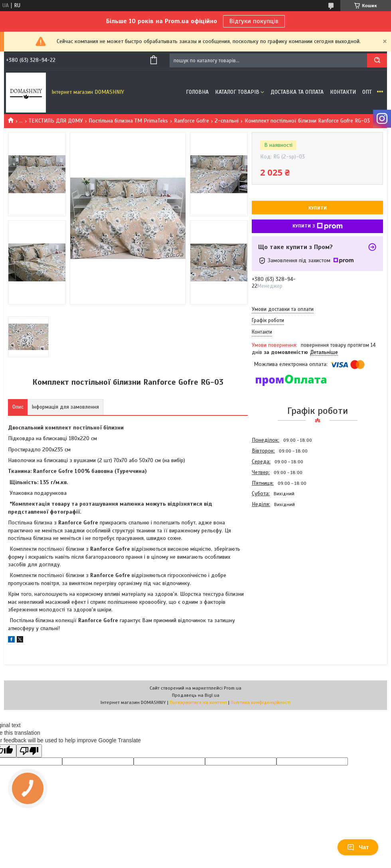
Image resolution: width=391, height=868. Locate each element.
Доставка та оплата (297, 92)
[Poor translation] (29, 751)
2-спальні (227, 121)
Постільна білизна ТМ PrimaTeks (128, 121)
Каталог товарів (237, 92)
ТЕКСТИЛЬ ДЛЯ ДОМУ (56, 121)
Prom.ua (233, 688)
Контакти (343, 92)
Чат (358, 847)
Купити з (318, 226)
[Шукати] (377, 60)
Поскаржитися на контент (198, 702)
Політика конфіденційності (261, 702)
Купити (318, 208)
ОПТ (367, 92)
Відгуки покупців (254, 21)
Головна (197, 92)
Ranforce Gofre (192, 121)
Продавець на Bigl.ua (196, 695)
